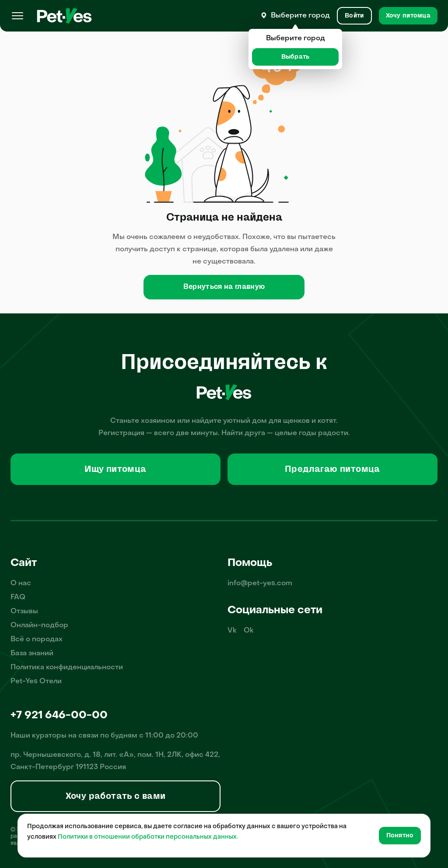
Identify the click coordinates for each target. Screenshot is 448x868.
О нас (21, 583)
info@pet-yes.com (260, 583)
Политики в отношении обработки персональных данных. (148, 837)
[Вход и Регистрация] (354, 16)
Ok (249, 631)
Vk (232, 631)
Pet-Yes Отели (36, 682)
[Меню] (17, 16)
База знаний (32, 654)
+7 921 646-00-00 (59, 716)
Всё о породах (37, 640)
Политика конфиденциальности (67, 668)
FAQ (18, 597)
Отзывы (24, 611)
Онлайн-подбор (39, 626)
